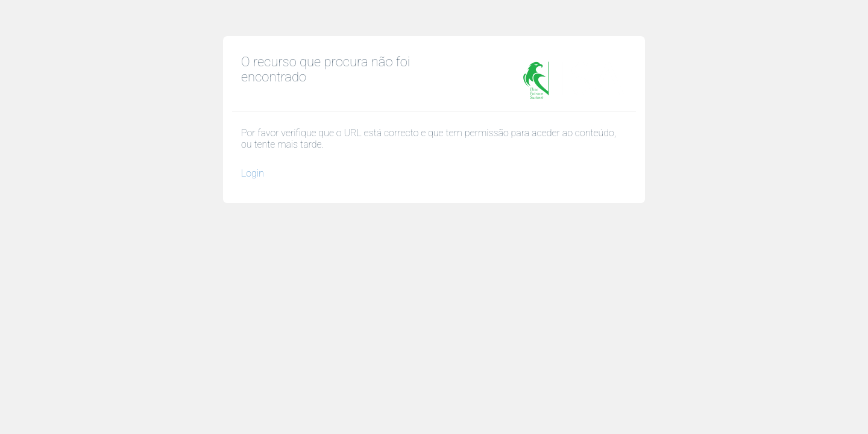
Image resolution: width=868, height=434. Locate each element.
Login (253, 173)
